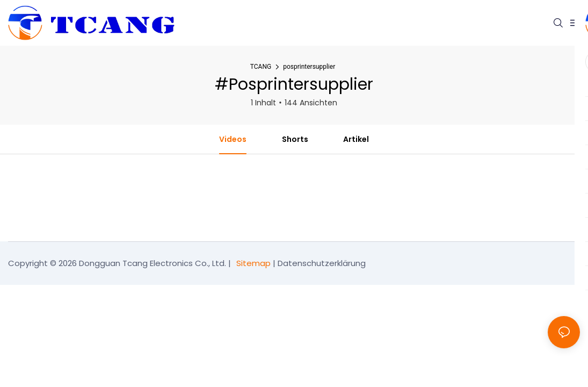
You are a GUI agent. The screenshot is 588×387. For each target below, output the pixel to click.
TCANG (261, 67)
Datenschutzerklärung (322, 263)
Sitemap (253, 263)
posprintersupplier (309, 67)
